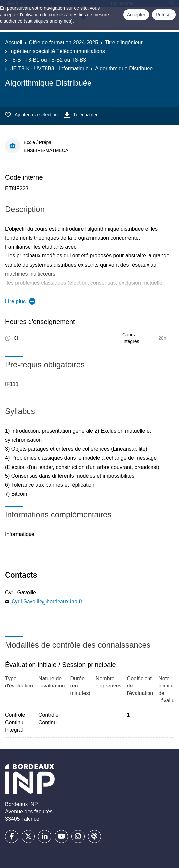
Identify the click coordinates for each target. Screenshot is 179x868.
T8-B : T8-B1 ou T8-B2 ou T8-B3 (48, 60)
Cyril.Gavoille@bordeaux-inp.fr (47, 601)
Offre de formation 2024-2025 (64, 43)
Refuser (164, 15)
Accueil (14, 43)
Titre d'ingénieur (124, 43)
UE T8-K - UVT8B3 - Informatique (49, 69)
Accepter (136, 15)
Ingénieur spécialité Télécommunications (57, 51)
